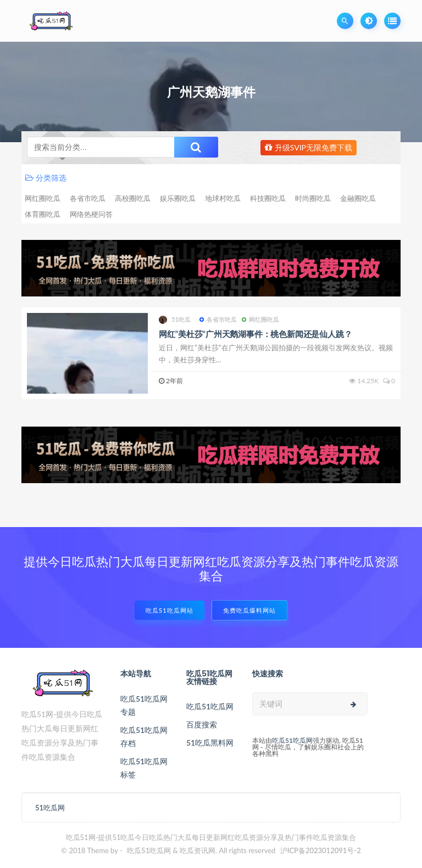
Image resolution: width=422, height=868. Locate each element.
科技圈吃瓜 (268, 198)
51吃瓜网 (50, 808)
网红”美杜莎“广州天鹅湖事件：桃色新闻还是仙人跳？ (255, 334)
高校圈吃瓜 (133, 198)
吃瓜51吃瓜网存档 (144, 737)
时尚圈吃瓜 (313, 198)
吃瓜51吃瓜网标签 (144, 768)
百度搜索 (202, 724)
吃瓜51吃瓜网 (210, 706)
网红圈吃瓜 (43, 198)
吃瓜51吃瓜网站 (170, 610)
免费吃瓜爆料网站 (249, 610)
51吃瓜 (175, 320)
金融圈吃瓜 (358, 198)
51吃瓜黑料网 (210, 743)
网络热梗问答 (91, 214)
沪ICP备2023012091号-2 (321, 850)
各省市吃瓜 (88, 198)
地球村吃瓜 (223, 198)
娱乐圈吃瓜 (178, 198)
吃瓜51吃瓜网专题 (144, 705)
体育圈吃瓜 (43, 214)
